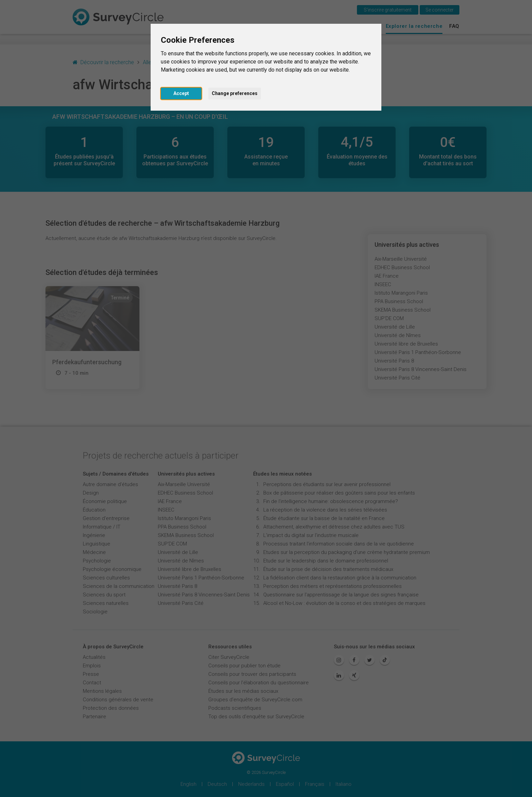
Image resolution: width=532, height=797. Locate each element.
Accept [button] (181, 93)
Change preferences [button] (235, 93)
